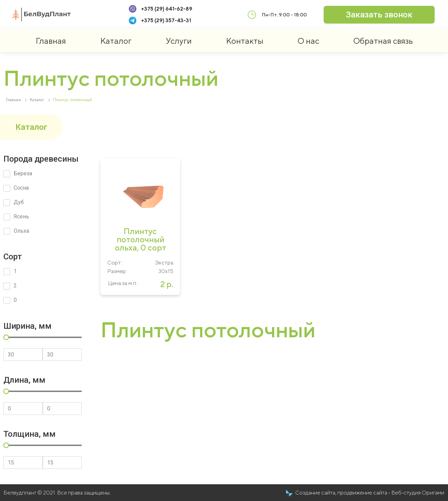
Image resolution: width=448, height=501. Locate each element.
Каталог (116, 41)
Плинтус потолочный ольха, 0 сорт (140, 239)
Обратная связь (383, 41)
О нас (308, 41)
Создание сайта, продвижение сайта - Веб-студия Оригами (370, 493)
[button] (379, 15)
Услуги (179, 41)
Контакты (245, 41)
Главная (51, 41)
